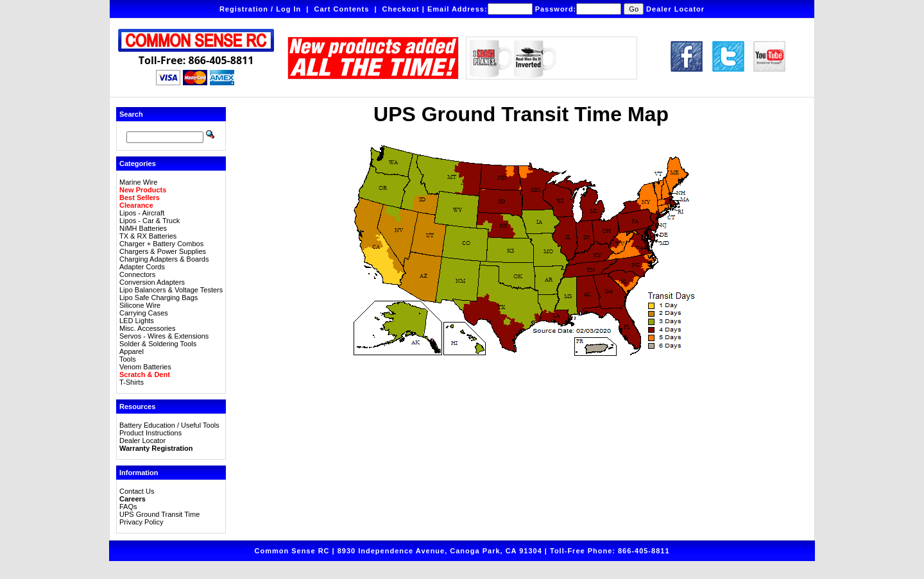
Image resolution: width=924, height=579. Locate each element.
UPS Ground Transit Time (159, 514)
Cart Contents (342, 9)
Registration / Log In (260, 9)
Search (131, 114)
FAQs (128, 507)
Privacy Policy (141, 522)
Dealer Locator (675, 9)
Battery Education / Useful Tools (169, 425)
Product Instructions (150, 433)
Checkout (401, 9)
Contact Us (137, 491)
